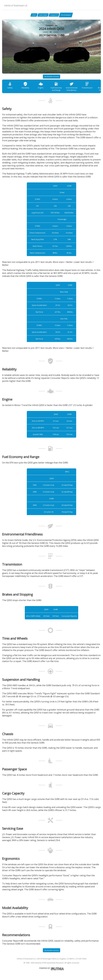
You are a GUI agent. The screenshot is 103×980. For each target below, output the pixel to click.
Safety (10, 85)
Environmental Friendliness (72, 87)
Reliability (25, 85)
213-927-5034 (81, 959)
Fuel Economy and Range (56, 87)
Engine (41, 85)
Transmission (87, 85)
